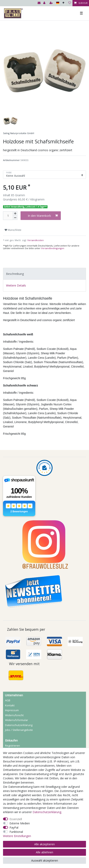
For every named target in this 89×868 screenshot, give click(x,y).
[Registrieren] (52, 3)
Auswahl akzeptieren (45, 860)
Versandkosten (35, 240)
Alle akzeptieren (44, 844)
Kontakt (10, 705)
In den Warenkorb (43, 216)
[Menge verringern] (15, 218)
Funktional (16, 832)
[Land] (58, 3)
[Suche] (64, 3)
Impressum (12, 710)
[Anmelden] (45, 3)
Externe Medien (20, 823)
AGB (8, 700)
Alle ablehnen (44, 852)
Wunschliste (13, 230)
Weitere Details (16, 285)
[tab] (44, 274)
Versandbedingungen (53, 248)
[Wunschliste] (70, 3)
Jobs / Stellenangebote (19, 730)
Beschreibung (15, 274)
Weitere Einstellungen (17, 836)
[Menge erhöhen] (15, 214)
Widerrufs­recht (14, 715)
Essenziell (16, 819)
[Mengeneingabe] (8, 216)
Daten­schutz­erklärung (19, 725)
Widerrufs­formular (17, 720)
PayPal (14, 827)
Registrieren (12, 746)
